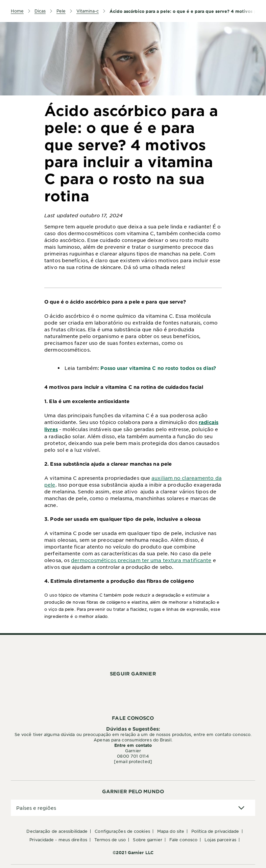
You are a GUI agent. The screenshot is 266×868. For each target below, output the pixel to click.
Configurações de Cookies (122, 831)
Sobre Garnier (147, 840)
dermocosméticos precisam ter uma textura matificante (141, 560)
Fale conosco (183, 840)
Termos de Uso (110, 840)
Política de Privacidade (215, 831)
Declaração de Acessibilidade (57, 831)
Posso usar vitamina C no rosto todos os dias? (158, 368)
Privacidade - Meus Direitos (58, 840)
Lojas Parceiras (220, 840)
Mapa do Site (171, 831)
